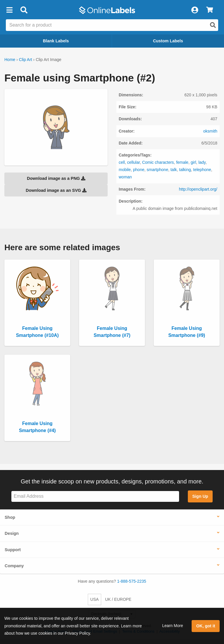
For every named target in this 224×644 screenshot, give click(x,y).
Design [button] (12, 533)
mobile (125, 170)
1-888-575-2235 (132, 581)
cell (122, 162)
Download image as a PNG (56, 178)
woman (125, 177)
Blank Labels (56, 41)
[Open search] (213, 25)
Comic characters (158, 162)
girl (194, 162)
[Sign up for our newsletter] (95, 496)
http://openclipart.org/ (198, 189)
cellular (134, 162)
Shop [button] (10, 517)
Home (10, 60)
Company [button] (14, 566)
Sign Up (200, 496)
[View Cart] (210, 10)
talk (174, 170)
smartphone (157, 170)
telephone (202, 170)
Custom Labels (168, 41)
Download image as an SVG (56, 190)
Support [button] (13, 550)
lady (202, 162)
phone (139, 170)
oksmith (210, 131)
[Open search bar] (24, 10)
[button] (9, 10)
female (182, 162)
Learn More (173, 626)
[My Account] (195, 10)
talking (185, 170)
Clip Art (26, 60)
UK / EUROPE (118, 599)
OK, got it (206, 626)
